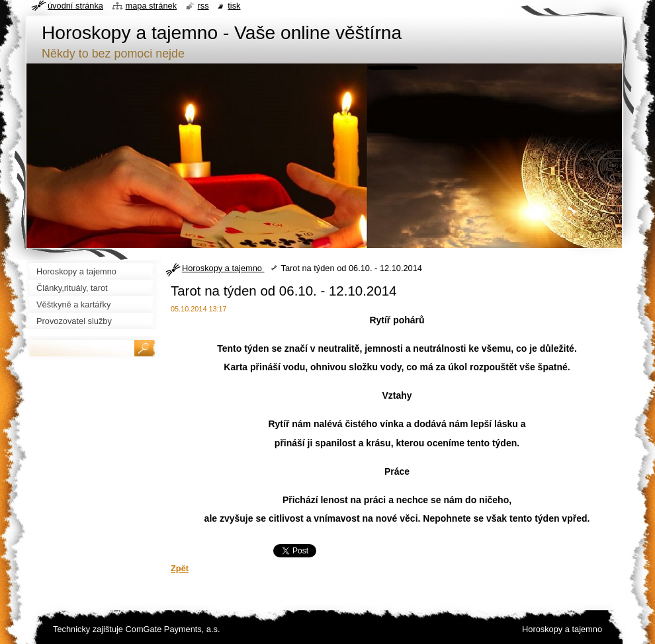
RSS (203, 6)
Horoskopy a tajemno (223, 268)
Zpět (180, 568)
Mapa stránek (152, 6)
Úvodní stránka (75, 6)
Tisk (234, 6)
